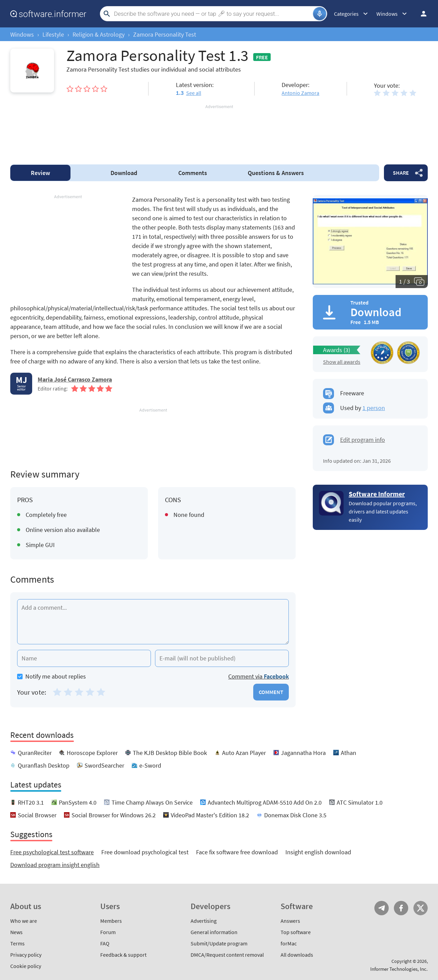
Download (124, 173)
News (16, 932)
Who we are (24, 921)
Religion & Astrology (99, 34)
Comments (193, 173)
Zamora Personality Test (165, 34)
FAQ (105, 943)
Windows (22, 34)
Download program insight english (55, 865)
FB (401, 908)
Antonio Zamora (300, 93)
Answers (276, 173)
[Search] (212, 14)
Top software (296, 932)
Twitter (421, 908)
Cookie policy (26, 966)
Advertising (204, 921)
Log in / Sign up (421, 14)
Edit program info (363, 440)
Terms (17, 943)
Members (111, 921)
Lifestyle (53, 34)
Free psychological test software (52, 852)
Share (401, 173)
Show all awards (342, 362)
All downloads (297, 955)
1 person (374, 408)
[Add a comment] (153, 622)
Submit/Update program (219, 943)
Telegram (382, 908)
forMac (289, 943)
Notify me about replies (51, 676)
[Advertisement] (219, 131)
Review (40, 173)
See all (194, 93)
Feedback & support (123, 955)
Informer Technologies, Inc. (399, 969)
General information (214, 932)
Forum (108, 932)
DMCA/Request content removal (227, 955)
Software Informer (377, 494)
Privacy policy (26, 955)
